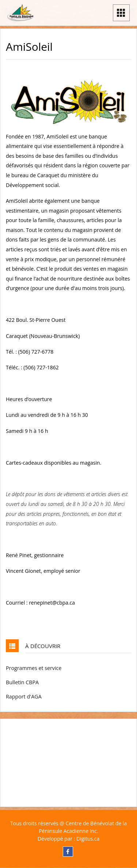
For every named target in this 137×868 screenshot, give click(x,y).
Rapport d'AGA (24, 696)
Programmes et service (34, 668)
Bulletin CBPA (22, 682)
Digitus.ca (88, 839)
